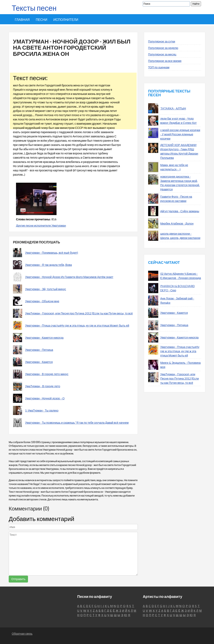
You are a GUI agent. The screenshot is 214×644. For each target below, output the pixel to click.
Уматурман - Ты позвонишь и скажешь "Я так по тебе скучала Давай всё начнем (77, 423)
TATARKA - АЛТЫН (173, 108)
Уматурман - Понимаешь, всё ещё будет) (52, 253)
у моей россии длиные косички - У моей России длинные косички (180, 134)
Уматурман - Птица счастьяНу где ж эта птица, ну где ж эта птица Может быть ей (77, 325)
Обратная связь (22, 634)
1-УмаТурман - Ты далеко (42, 410)
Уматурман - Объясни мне (42, 301)
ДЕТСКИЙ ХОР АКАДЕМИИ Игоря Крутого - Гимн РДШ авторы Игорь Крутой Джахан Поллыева (179, 151)
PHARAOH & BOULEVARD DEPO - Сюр (178, 288)
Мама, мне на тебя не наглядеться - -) (174, 167)
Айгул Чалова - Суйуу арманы (180, 211)
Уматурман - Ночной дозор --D (45, 398)
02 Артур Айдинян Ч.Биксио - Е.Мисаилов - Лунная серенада (181, 276)
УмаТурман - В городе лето (43, 386)
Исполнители (66, 20)
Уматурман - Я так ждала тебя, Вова (49, 265)
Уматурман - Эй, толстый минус (46, 289)
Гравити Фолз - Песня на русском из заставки (176, 199)
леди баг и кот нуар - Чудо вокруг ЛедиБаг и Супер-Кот (179, 121)
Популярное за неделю (163, 48)
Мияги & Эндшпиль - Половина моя (180, 365)
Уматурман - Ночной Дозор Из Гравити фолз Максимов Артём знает (69, 277)
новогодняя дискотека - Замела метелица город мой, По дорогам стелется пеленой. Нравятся (180, 183)
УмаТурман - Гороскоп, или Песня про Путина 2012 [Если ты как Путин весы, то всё (79, 313)
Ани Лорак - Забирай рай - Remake (177, 300)
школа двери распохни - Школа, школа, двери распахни (180, 236)
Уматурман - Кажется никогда (44, 338)
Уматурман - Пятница (39, 350)
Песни (41, 20)
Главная (22, 20)
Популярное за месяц (162, 54)
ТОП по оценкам (159, 67)
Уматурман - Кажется (39, 362)
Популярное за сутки (162, 41)
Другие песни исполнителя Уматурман (41, 225)
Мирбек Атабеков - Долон (177, 223)
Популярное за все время (165, 61)
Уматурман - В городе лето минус (47, 374)
